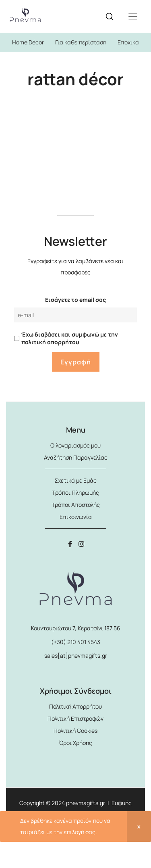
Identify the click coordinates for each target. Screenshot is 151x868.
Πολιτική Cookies (75, 731)
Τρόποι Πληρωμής (75, 493)
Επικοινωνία (76, 517)
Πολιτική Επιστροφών (75, 718)
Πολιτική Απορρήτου (75, 706)
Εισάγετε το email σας (75, 300)
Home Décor (28, 42)
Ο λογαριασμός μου (75, 445)
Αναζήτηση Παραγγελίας (76, 457)
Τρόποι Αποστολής (76, 505)
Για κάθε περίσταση (81, 42)
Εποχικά (128, 42)
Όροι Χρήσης (75, 743)
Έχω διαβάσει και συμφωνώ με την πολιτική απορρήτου (70, 338)
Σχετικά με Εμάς (75, 480)
